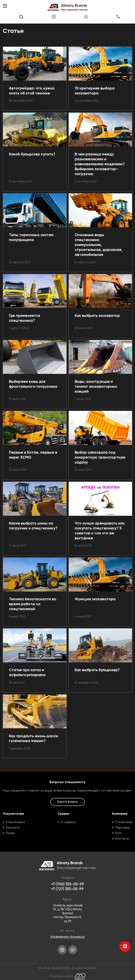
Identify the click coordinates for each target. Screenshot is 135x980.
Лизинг (11, 833)
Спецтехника (15, 822)
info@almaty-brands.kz (68, 937)
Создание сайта (61, 976)
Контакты (122, 839)
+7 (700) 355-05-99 (67, 884)
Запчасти (13, 828)
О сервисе (68, 822)
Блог (119, 833)
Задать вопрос (67, 802)
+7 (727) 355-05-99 (67, 889)
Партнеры (123, 828)
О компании (124, 822)
